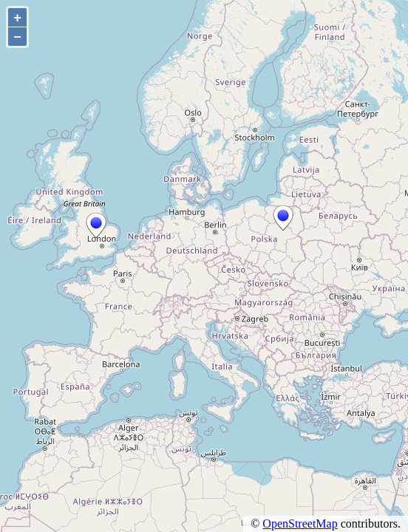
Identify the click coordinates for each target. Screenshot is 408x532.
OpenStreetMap (300, 524)
